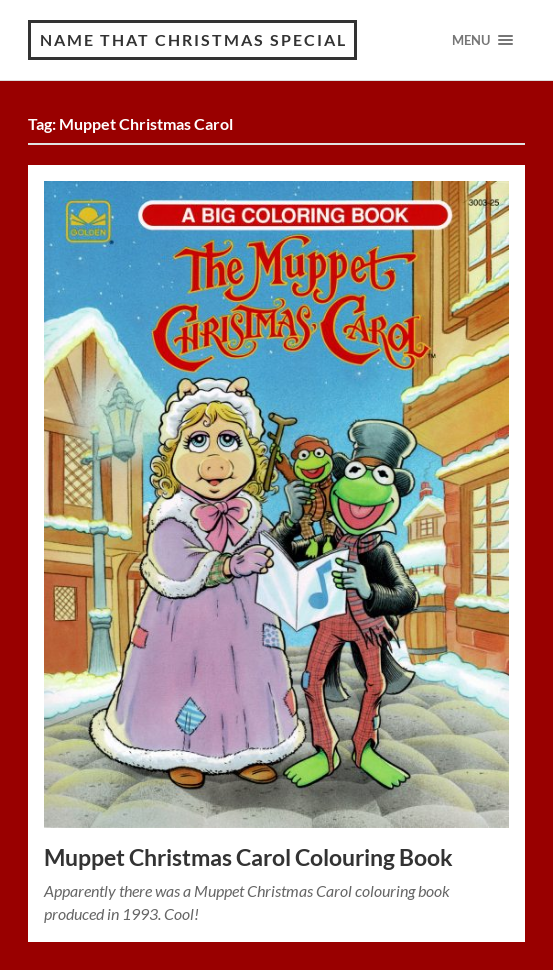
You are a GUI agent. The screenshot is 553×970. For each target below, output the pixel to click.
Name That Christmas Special (193, 39)
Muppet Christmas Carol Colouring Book (248, 857)
